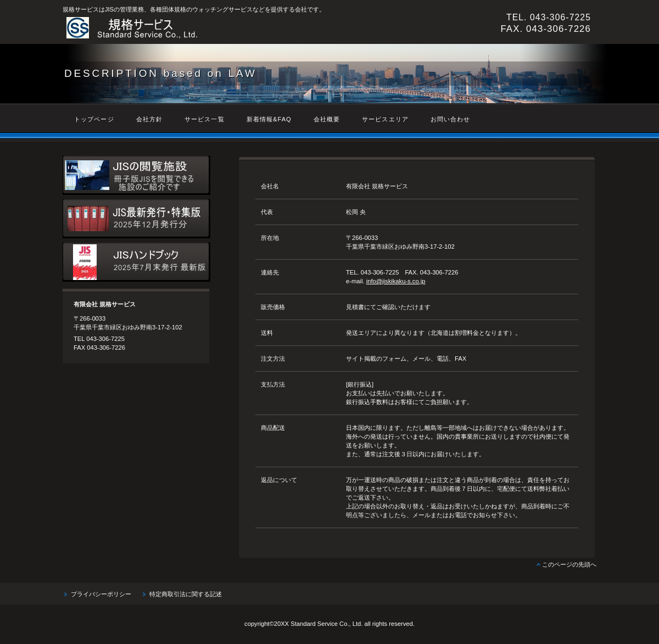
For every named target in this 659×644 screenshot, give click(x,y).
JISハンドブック (136, 262)
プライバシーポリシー (101, 594)
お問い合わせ (451, 119)
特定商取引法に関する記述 (186, 594)
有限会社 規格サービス (214, 28)
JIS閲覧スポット (136, 175)
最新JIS (136, 219)
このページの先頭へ (569, 564)
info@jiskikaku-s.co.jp (396, 281)
